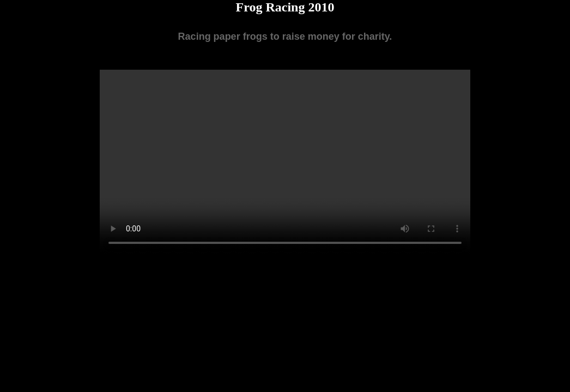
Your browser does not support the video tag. (285, 162)
